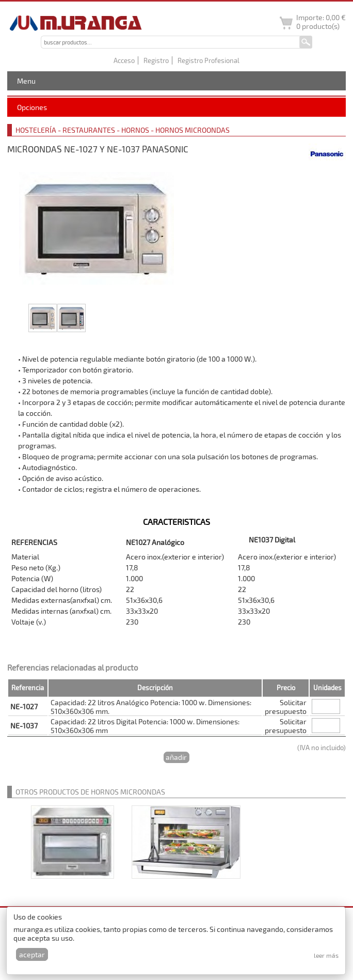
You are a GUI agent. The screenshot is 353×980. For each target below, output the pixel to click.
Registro (156, 60)
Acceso (124, 60)
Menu (26, 81)
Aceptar (32, 954)
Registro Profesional (208, 60)
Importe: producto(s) (321, 22)
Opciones (32, 107)
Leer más (326, 955)
